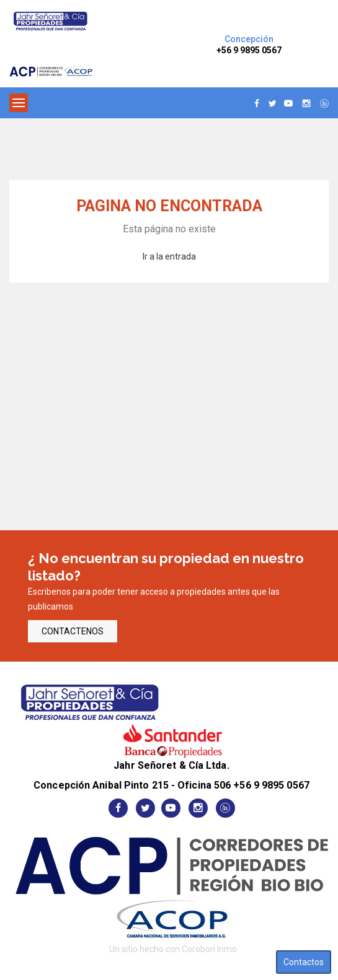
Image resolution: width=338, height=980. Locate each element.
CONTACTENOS (73, 631)
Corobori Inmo (209, 949)
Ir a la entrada (169, 256)
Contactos (304, 962)
